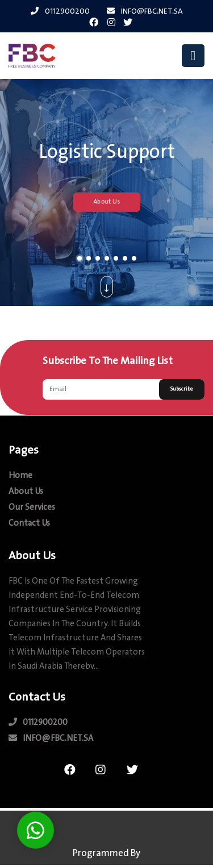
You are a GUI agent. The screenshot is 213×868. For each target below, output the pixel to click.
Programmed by (106, 854)
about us (26, 492)
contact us (29, 524)
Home (20, 476)
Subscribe (182, 389)
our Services (32, 508)
